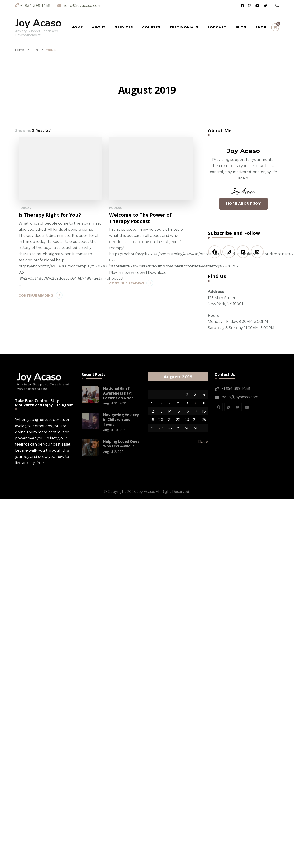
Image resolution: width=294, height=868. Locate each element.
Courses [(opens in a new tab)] (151, 27)
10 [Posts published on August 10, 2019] (196, 403)
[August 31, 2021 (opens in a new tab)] (115, 403)
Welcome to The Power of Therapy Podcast (136, 218)
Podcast (217, 27)
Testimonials (184, 27)
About (99, 27)
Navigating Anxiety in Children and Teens (121, 420)
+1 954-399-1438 (236, 389)
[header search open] (277, 6)
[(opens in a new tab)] (90, 395)
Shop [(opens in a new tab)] (261, 27)
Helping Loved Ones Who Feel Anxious (121, 444)
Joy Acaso (38, 23)
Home (77, 27)
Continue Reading (36, 295)
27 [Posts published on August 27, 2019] (161, 428)
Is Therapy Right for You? (50, 215)
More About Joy (243, 204)
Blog (241, 27)
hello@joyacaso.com (240, 397)
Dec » (203, 442)
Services (124, 27)
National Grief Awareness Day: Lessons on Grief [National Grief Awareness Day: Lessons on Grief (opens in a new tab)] (118, 393)
